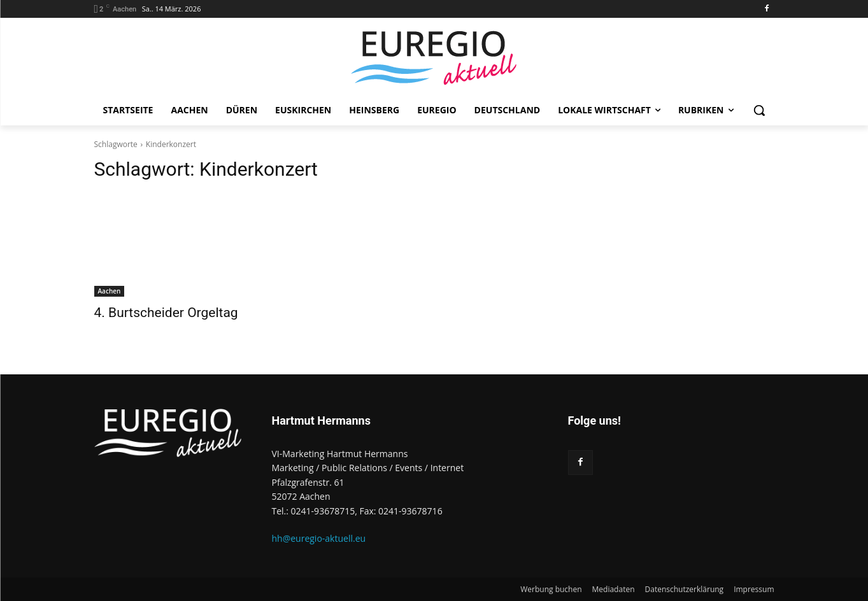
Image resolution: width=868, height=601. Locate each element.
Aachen (110, 291)
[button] (759, 110)
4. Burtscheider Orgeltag (166, 313)
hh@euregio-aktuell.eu (319, 538)
